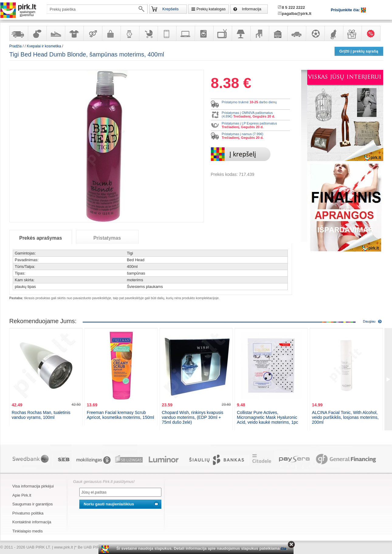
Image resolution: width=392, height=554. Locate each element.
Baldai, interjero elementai (260, 33)
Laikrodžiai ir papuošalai (130, 33)
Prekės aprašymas (41, 238)
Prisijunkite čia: (346, 10)
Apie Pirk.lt (22, 495)
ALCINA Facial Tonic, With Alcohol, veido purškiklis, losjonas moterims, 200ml (345, 417)
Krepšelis (170, 9)
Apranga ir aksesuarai (74, 33)
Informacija (252, 9)
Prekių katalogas (211, 9)
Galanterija (111, 33)
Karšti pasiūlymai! (373, 33)
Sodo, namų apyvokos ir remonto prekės (278, 33)
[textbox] (97, 9)
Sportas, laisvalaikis (315, 33)
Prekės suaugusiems (93, 33)
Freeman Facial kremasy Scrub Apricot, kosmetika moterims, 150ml (121, 415)
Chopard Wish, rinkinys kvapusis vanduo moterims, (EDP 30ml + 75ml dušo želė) (193, 417)
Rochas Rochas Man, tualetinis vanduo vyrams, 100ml (41, 415)
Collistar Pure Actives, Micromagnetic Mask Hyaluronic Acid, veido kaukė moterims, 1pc (268, 417)
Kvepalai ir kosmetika (37, 33)
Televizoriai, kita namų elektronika (222, 33)
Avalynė (56, 33)
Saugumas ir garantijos (33, 504)
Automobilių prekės (297, 33)
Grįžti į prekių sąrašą (359, 51)
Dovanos (352, 33)
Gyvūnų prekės (334, 33)
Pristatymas (107, 238)
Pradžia (16, 46)
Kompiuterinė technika (185, 33)
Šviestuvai (241, 33)
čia (284, 548)
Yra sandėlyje (19, 33)
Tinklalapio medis (28, 531)
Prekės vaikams (148, 33)
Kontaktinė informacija (32, 522)
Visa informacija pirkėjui (33, 486)
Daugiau (369, 321)
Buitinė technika (204, 33)
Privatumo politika (28, 513)
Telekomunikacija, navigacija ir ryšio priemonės (167, 33)
